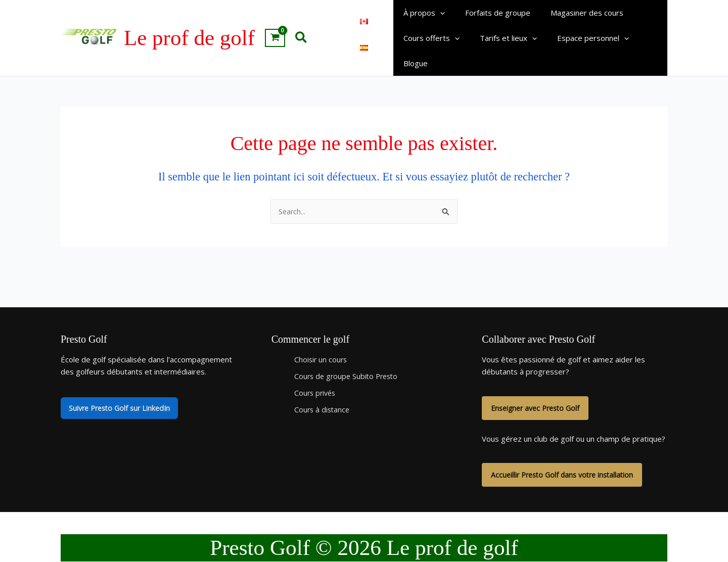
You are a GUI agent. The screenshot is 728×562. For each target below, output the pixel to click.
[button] (302, 26)
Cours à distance (323, 387)
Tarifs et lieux (501, 39)
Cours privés (316, 370)
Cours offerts (429, 39)
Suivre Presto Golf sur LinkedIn (123, 386)
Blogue (644, 39)
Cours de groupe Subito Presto (349, 353)
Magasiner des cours (574, 14)
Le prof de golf (189, 26)
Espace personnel (580, 39)
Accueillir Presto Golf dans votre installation (566, 453)
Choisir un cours (322, 337)
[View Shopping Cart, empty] (275, 26)
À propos (422, 14)
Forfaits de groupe (490, 14)
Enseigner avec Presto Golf (539, 386)
